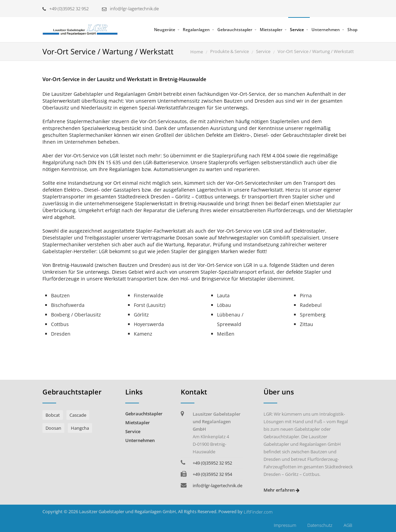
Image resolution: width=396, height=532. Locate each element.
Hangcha (80, 428)
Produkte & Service (229, 51)
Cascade (78, 415)
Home (197, 52)
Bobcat (53, 415)
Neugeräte (165, 30)
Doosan (53, 428)
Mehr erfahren (282, 490)
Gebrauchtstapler (235, 30)
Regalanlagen (196, 30)
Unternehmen (326, 30)
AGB (348, 525)
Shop (352, 30)
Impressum (285, 525)
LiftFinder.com (258, 512)
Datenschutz (320, 525)
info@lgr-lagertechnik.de (130, 9)
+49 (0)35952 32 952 (66, 9)
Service (297, 30)
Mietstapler (271, 30)
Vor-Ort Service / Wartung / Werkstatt (316, 51)
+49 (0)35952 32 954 (212, 474)
